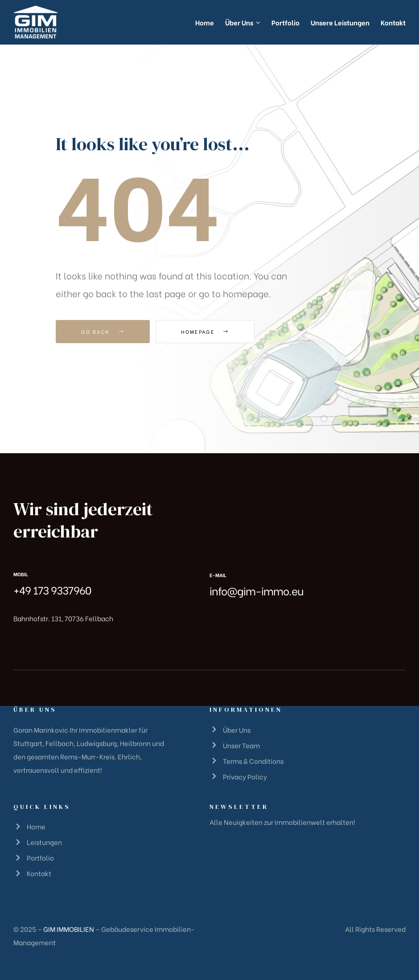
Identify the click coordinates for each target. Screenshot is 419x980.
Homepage (205, 332)
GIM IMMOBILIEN (69, 929)
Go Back (103, 332)
